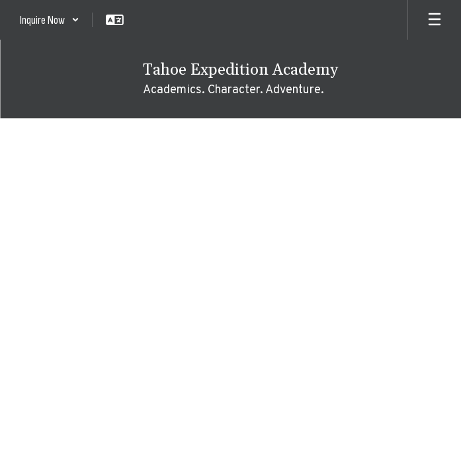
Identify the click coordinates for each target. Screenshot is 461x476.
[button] (50, 20)
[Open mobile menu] (435, 20)
